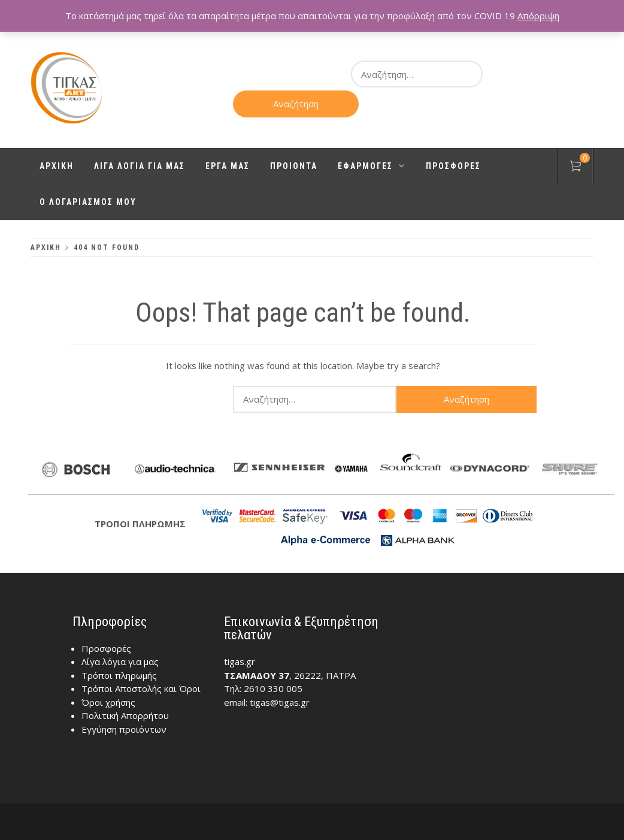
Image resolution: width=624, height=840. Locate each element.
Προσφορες (453, 166)
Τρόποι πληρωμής (119, 675)
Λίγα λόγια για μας (120, 661)
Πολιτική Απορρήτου (125, 715)
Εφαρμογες (372, 166)
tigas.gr (240, 661)
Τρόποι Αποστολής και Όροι (141, 688)
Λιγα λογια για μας (140, 166)
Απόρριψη (538, 16)
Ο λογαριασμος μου (88, 202)
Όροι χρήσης (108, 702)
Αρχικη (57, 166)
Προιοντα (294, 166)
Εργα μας (228, 166)
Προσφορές (106, 648)
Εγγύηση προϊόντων (124, 729)
